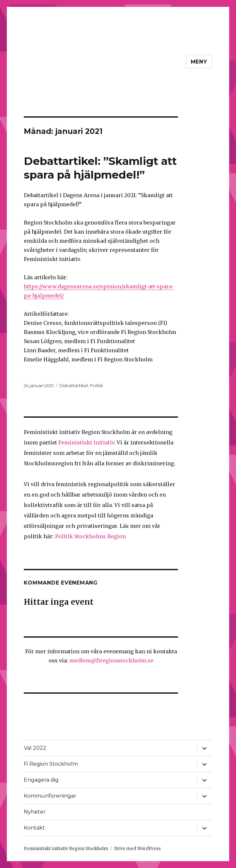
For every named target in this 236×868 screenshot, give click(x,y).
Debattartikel (74, 385)
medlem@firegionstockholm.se (111, 660)
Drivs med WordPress (137, 849)
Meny (199, 62)
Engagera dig (41, 780)
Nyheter (35, 812)
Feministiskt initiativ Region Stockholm (66, 849)
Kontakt (34, 828)
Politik (96, 385)
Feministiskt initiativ (86, 442)
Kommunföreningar (50, 796)
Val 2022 (35, 748)
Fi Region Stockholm (51, 764)
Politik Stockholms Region (90, 536)
